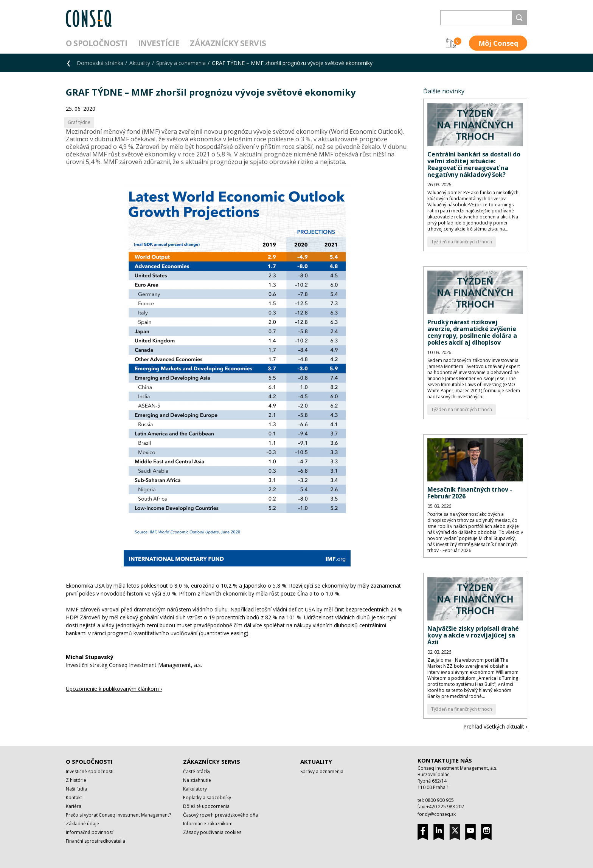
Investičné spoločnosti (90, 771)
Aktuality (140, 63)
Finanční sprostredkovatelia (95, 841)
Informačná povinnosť (89, 832)
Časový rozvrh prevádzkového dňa (220, 815)
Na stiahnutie (197, 780)
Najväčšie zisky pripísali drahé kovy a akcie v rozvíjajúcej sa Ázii (473, 635)
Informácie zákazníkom (208, 824)
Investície (159, 43)
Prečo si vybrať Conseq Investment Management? (118, 815)
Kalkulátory (195, 789)
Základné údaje (82, 824)
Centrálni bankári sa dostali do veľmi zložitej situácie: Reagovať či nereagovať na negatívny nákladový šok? (474, 164)
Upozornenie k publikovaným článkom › (114, 689)
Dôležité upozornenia (206, 806)
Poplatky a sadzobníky (207, 798)
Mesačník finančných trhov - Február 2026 (470, 493)
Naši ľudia (76, 789)
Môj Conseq (498, 43)
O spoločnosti (97, 43)
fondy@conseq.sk (437, 814)
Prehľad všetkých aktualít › (495, 726)
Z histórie (76, 780)
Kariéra (74, 806)
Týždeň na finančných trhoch (462, 242)
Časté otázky (197, 771)
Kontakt (74, 798)
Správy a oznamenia (181, 63)
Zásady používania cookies (212, 832)
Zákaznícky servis (228, 43)
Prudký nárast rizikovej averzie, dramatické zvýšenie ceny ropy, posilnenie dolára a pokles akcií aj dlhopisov (472, 332)
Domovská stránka (100, 63)
